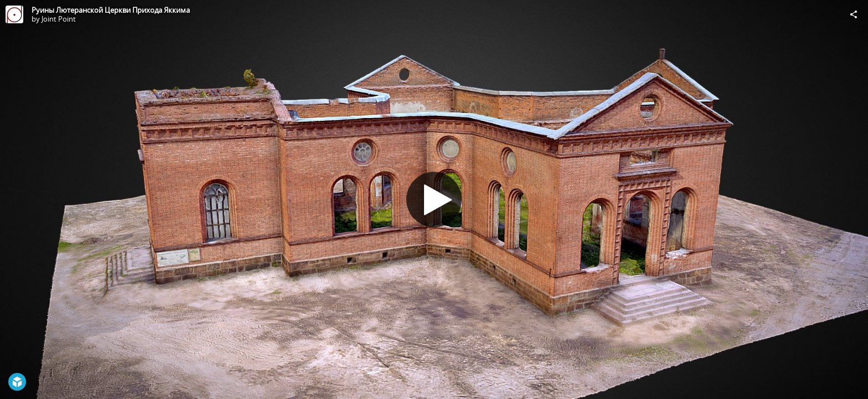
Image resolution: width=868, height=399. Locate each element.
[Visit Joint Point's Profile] (14, 14)
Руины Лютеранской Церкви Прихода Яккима (111, 10)
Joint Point (59, 19)
